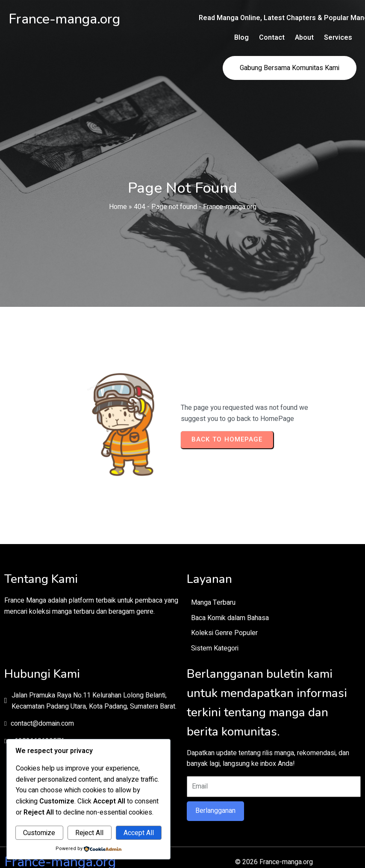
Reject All (89, 833)
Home (118, 183)
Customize (39, 833)
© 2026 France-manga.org (182, 832)
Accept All (139, 833)
